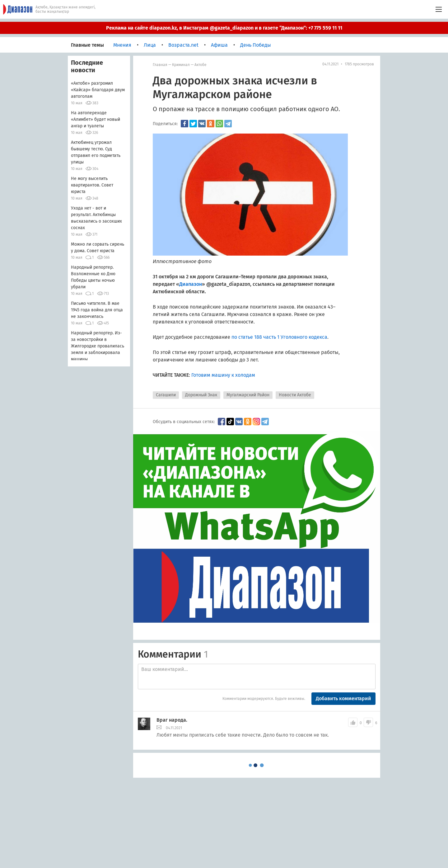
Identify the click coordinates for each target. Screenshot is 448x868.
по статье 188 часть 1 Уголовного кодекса (279, 337)
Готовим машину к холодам (223, 375)
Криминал (181, 65)
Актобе (201, 65)
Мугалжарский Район (248, 395)
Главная (160, 65)
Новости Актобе (295, 395)
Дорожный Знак (201, 395)
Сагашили (166, 395)
